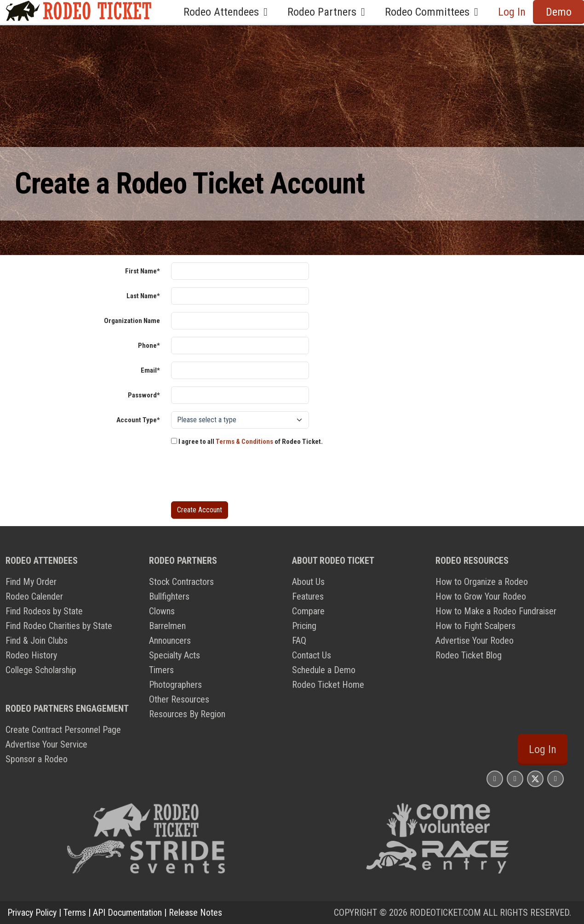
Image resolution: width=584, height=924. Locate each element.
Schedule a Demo (324, 670)
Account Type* (138, 420)
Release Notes (195, 913)
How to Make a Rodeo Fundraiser (496, 611)
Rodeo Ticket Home (328, 685)
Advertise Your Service (46, 744)
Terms (75, 913)
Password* (144, 395)
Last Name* (143, 296)
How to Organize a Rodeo (482, 582)
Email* (150, 370)
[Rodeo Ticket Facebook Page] (515, 779)
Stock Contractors (181, 582)
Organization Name (132, 321)
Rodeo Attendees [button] (228, 12)
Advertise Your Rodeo (475, 641)
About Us (308, 582)
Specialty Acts (175, 655)
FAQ (299, 641)
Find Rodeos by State (44, 611)
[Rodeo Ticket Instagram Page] (495, 779)
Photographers (175, 685)
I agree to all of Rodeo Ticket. (247, 442)
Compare (308, 611)
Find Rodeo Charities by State (59, 626)
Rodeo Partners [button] (329, 12)
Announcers (170, 641)
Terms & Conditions (244, 442)
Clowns (162, 611)
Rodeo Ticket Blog (469, 655)
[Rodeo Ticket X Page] (535, 779)
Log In (512, 12)
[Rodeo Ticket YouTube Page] (555, 779)
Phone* (149, 346)
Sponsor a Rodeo (37, 759)
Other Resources (179, 699)
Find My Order (31, 582)
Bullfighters (169, 596)
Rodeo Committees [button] (434, 12)
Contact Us (312, 655)
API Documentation (127, 913)
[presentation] (241, 476)
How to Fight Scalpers (475, 626)
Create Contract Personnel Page (63, 730)
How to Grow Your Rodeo (481, 596)
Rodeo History (31, 655)
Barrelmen (167, 626)
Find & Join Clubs (37, 641)
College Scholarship (41, 670)
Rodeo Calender (34, 596)
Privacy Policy (32, 913)
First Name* (143, 271)
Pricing (304, 626)
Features (308, 596)
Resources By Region (187, 714)
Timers (161, 670)
